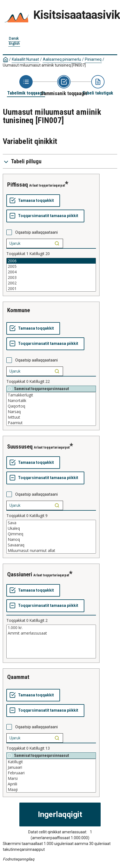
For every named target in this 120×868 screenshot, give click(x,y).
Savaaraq (51, 545)
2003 (51, 278)
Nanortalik (51, 401)
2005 (51, 266)
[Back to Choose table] (26, 86)
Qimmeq (51, 534)
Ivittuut (51, 417)
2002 (51, 283)
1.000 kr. (51, 628)
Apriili (51, 784)
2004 (51, 272)
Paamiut (51, 423)
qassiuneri (20, 574)
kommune (19, 310)
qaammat (18, 677)
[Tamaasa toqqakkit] (33, 201)
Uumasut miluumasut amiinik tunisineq (44, 65)
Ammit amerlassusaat (51, 633)
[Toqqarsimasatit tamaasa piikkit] (45, 216)
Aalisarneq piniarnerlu (62, 59)
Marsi (51, 778)
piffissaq (18, 185)
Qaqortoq (51, 406)
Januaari (51, 767)
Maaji (51, 790)
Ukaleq (51, 528)
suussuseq (20, 447)
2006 (51, 261)
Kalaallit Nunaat (25, 59)
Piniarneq (93, 59)
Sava (51, 523)
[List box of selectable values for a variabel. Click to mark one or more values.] (51, 275)
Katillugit (51, 762)
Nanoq (51, 539)
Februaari (51, 773)
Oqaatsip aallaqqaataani (36, 232)
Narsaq (51, 412)
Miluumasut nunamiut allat (51, 551)
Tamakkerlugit (51, 395)
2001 (51, 289)
